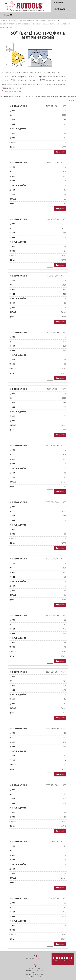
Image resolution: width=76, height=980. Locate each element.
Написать (60, 9)
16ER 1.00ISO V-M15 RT (56, 219)
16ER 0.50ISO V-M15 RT (56, 106)
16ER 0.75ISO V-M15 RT (56, 163)
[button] (6, 15)
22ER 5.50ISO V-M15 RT (56, 842)
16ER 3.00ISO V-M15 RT (56, 559)
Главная (4, 21)
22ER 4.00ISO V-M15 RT (56, 672)
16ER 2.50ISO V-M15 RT (56, 502)
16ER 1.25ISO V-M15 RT (57, 276)
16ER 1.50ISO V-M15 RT (57, 333)
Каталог (13, 21)
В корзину (60, 152)
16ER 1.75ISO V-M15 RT (57, 389)
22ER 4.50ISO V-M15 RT (56, 729)
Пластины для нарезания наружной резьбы (28, 24)
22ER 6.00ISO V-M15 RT (56, 898)
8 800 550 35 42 (63, 958)
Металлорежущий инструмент (32, 21)
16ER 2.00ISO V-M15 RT (56, 446)
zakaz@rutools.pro (35, 958)
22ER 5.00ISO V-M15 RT (56, 785)
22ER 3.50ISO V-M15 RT (56, 615)
